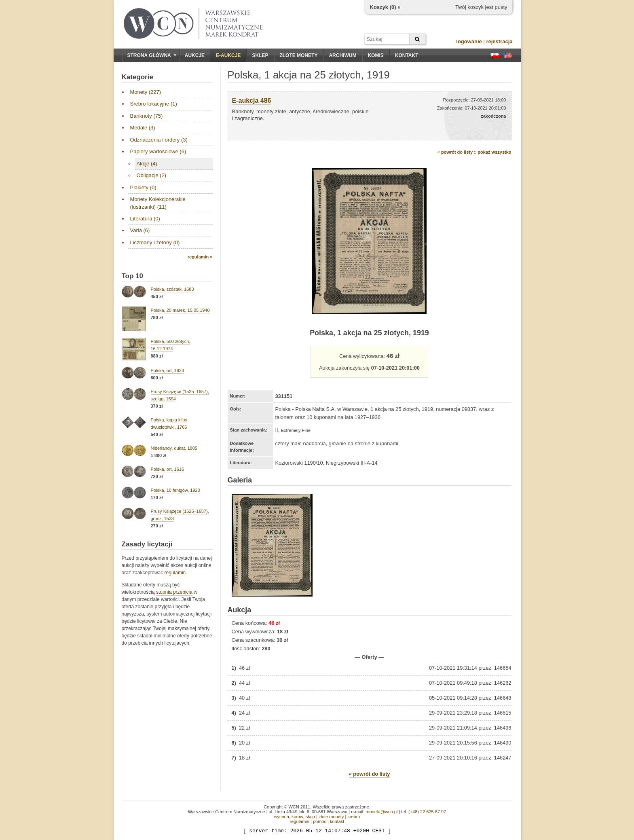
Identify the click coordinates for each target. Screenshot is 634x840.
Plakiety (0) (143, 187)
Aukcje (195, 55)
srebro (354, 817)
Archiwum (342, 55)
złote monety (331, 817)
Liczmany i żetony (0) (155, 242)
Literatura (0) (145, 219)
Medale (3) (143, 128)
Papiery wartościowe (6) (158, 151)
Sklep (260, 55)
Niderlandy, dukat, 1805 (174, 448)
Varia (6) (140, 230)
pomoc (320, 821)
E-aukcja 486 (252, 101)
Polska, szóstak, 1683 (172, 289)
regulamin (175, 573)
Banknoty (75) (147, 116)
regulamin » (200, 257)
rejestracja (499, 41)
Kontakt (407, 55)
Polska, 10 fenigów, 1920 (175, 490)
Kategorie (137, 77)
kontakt (337, 821)
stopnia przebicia (174, 592)
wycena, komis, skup (294, 817)
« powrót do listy (455, 152)
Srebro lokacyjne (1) (154, 104)
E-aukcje (228, 55)
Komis (375, 55)
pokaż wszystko (494, 152)
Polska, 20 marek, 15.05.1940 (180, 310)
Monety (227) (146, 92)
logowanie (469, 41)
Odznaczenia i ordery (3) (159, 140)
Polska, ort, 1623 (168, 370)
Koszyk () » (385, 7)
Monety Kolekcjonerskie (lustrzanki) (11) (158, 203)
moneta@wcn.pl (381, 812)
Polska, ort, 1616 (168, 469)
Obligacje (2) (152, 175)
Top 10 (133, 276)
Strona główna (152, 55)
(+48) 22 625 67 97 (427, 812)
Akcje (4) (147, 164)
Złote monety (298, 55)
